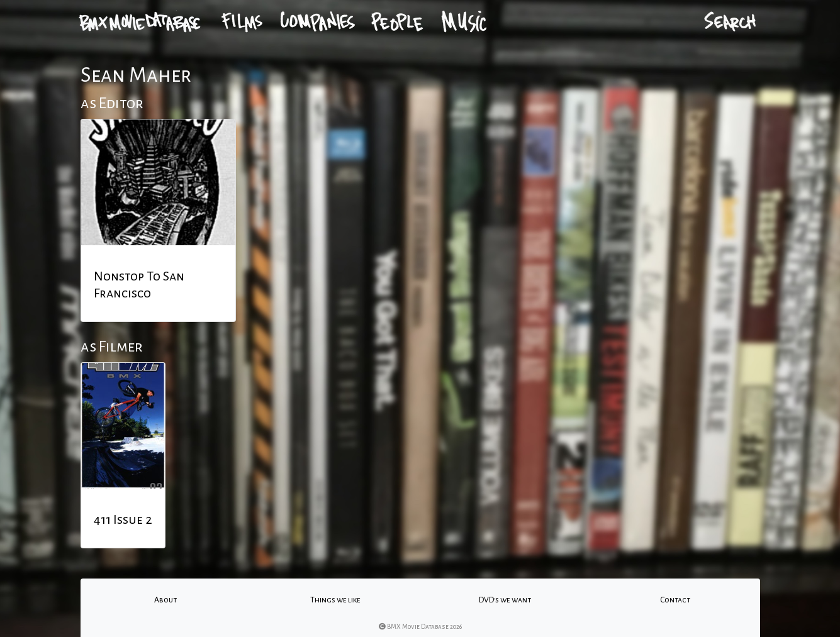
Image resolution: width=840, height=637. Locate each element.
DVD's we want (505, 600)
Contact (675, 600)
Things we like (335, 600)
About (165, 600)
